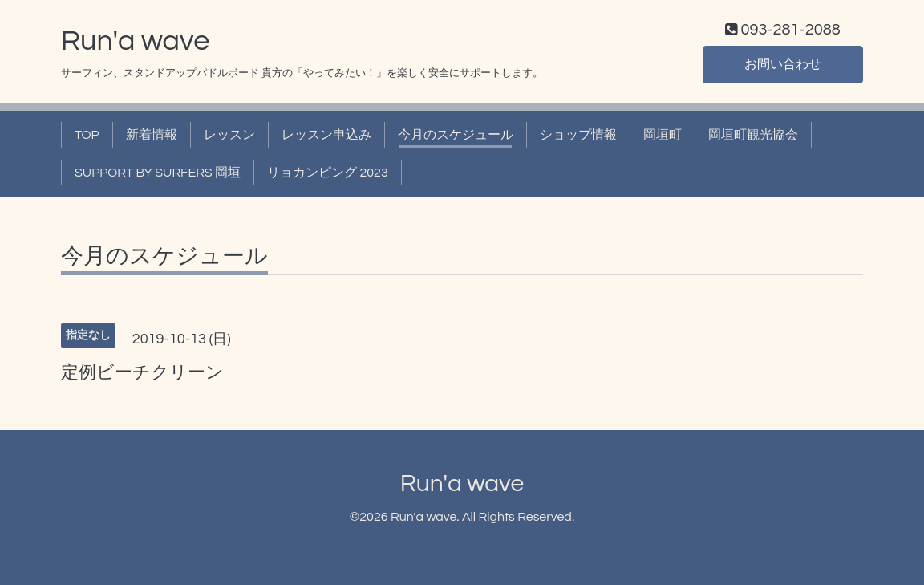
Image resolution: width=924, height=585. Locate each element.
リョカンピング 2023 (328, 173)
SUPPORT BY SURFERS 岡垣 (158, 173)
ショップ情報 (578, 135)
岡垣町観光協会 (753, 135)
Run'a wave (135, 41)
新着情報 (152, 135)
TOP (87, 135)
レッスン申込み (326, 135)
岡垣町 (663, 135)
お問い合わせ (783, 64)
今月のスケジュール (456, 135)
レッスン (229, 135)
